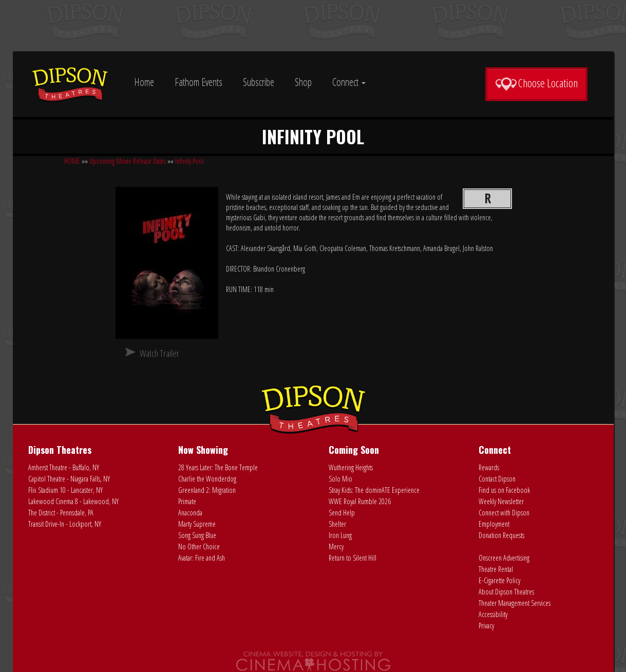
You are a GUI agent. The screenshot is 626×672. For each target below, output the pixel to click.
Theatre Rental (496, 569)
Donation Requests (501, 535)
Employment (494, 524)
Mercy (336, 546)
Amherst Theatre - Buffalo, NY (64, 467)
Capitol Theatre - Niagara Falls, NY (69, 479)
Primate (187, 501)
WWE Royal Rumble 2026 (360, 501)
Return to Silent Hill (353, 558)
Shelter (337, 524)
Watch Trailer (159, 353)
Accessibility (493, 614)
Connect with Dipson (504, 513)
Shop (303, 82)
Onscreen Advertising (504, 558)
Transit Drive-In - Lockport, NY (65, 524)
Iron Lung (340, 535)
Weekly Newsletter (501, 501)
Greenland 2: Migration (207, 490)
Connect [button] (349, 82)
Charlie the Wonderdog (207, 479)
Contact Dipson (497, 479)
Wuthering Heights (351, 467)
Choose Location (536, 83)
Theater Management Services (515, 603)
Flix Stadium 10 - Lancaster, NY (65, 490)
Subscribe (259, 82)
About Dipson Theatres (506, 592)
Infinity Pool (189, 161)
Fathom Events (198, 82)
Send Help (342, 513)
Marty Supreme (197, 524)
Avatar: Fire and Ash (202, 558)
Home (144, 82)
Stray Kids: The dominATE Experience (374, 490)
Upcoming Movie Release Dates (128, 161)
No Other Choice (199, 546)
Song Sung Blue (197, 535)
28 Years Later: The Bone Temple (218, 467)
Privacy (486, 626)
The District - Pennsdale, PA (61, 513)
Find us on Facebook (504, 490)
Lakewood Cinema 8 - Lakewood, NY (73, 501)
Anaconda (190, 513)
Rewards (489, 467)
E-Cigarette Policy (499, 580)
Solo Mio (340, 479)
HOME (72, 161)
